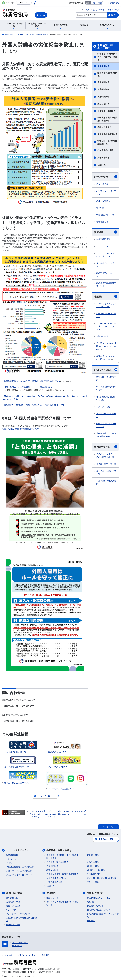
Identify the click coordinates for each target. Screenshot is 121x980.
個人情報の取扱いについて (99, 910)
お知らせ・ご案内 (106, 370)
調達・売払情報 (103, 201)
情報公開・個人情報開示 (106, 378)
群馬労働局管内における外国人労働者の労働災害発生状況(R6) (32, 381)
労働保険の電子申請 (105, 215)
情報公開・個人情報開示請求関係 (107, 142)
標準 (88, 3)
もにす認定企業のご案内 (106, 482)
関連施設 (91, 921)
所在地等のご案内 (95, 906)
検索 (114, 15)
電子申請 (100, 208)
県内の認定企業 (106, 447)
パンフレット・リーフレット (106, 192)
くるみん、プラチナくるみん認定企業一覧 (106, 456)
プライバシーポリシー (27, 955)
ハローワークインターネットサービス (106, 255)
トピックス (11, 859)
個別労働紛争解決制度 (107, 134)
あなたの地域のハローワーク (19, 875)
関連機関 (106, 232)
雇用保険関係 (103, 97)
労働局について (95, 893)
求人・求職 (11, 910)
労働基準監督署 (103, 239)
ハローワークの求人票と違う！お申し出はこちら (106, 326)
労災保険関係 (103, 89)
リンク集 (8, 955)
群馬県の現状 (12, 898)
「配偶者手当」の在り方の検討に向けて (106, 435)
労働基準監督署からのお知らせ (20, 867)
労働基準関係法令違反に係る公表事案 (22, 919)
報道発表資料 (12, 855)
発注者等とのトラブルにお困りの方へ (106, 358)
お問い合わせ (99, 10)
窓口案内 (51, 893)
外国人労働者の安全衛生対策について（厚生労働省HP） (29, 387)
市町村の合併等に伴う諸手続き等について (62, 903)
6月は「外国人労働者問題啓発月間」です (21, 429)
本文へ (87, 10)
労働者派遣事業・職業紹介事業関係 (107, 119)
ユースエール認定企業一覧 (106, 472)
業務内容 (91, 902)
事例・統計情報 (14, 893)
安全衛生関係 (103, 66)
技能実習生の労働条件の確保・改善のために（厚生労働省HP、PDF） (35, 405)
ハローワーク (102, 246)
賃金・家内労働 (13, 906)
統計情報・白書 (13, 925)
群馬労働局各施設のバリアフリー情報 (103, 915)
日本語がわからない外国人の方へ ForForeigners (106, 346)
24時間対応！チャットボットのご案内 (106, 305)
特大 (100, 3)
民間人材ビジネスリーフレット (106, 425)
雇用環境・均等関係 (106, 111)
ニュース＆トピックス (17, 850)
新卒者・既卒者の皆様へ (106, 415)
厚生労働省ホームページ (106, 265)
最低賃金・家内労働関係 (107, 74)
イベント (10, 863)
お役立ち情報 (106, 177)
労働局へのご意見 (106, 839)
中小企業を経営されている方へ (106, 388)
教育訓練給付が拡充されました (106, 398)
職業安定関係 (103, 104)
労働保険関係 (103, 82)
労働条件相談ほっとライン (106, 315)
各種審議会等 (102, 222)
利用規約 (46, 955)
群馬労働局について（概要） (100, 898)
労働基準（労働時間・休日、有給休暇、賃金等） (107, 57)
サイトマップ (113, 10)
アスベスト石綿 (103, 407)
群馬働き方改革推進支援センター (106, 284)
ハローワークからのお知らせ (19, 871)
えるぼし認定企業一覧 (106, 464)
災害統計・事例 (13, 902)
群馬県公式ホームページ (106, 275)
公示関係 (101, 165)
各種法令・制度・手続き (105, 46)
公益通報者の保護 (105, 150)
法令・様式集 (103, 158)
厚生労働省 (115, 3)
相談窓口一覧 (102, 336)
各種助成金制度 (104, 127)
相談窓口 (106, 296)
